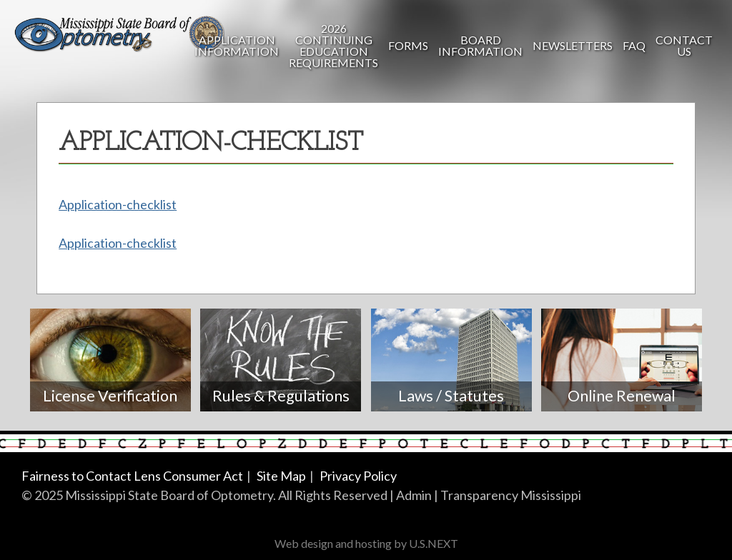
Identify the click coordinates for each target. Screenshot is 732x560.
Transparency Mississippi (511, 495)
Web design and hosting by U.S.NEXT (366, 543)
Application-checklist (118, 204)
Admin (414, 495)
